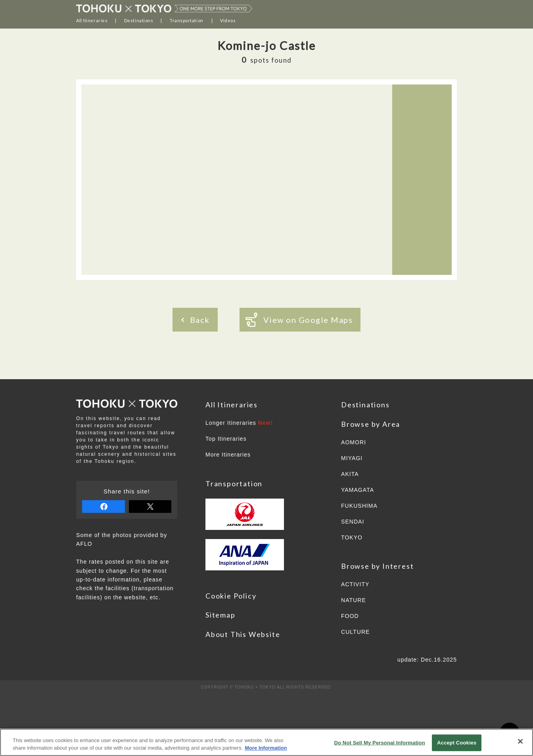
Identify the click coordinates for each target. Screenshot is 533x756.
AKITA (350, 474)
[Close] (520, 741)
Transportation (187, 20)
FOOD (350, 616)
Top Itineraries (226, 439)
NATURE (354, 600)
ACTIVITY (355, 584)
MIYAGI (352, 458)
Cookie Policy (231, 596)
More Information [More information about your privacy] (266, 748)
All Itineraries (92, 20)
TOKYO (352, 537)
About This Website (243, 634)
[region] (266, 742)
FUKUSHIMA (359, 506)
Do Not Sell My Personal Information (380, 743)
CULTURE (355, 632)
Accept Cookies (457, 743)
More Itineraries (228, 455)
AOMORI (354, 442)
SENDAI (353, 522)
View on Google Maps (299, 320)
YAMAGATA (358, 490)
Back (196, 320)
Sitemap (220, 615)
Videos (228, 20)
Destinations (139, 20)
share (104, 507)
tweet (150, 507)
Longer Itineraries (239, 423)
